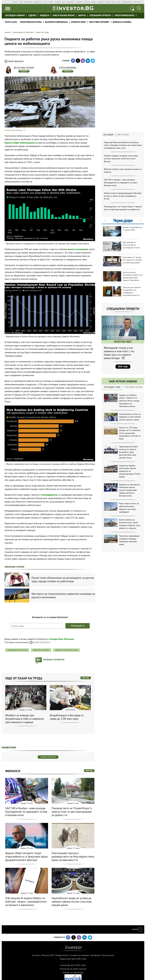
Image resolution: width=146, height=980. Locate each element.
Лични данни (108, 955)
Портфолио (96, 955)
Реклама (46, 955)
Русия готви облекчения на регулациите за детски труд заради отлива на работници (63, 579)
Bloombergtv (28, 2)
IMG (8, 2)
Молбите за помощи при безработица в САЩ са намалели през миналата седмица (24, 719)
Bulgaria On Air (38, 2)
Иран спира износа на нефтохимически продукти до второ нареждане (129, 508)
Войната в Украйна (122, 22)
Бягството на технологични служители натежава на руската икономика (63, 595)
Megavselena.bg (127, 2)
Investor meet (140, 15)
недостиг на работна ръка (66, 650)
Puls (63, 2)
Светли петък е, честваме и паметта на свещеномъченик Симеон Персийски (123, 276)
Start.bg (107, 2)
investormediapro (125, 15)
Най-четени (123, 135)
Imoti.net (87, 2)
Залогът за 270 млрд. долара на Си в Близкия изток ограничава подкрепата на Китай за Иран (130, 433)
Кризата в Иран (78, 22)
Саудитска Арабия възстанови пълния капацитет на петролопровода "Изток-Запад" (130, 471)
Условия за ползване (80, 955)
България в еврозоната (56, 22)
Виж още (123, 367)
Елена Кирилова (68, 68)
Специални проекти (100, 15)
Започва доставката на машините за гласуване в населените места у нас (122, 293)
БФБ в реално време (64, 15)
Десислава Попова (24, 68)
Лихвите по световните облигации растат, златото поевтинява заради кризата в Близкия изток (129, 490)
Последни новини (15, 15)
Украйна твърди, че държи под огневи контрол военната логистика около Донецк (121, 158)
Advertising (78, 972)
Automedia (79, 2)
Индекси (45, 15)
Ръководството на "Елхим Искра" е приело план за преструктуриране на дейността (123, 208)
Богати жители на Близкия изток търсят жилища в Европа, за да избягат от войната (130, 524)
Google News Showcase (62, 639)
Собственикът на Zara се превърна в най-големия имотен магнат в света (130, 417)
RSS (52, 955)
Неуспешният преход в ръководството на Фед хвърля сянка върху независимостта (73, 856)
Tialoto (51, 2)
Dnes (21, 2)
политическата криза (31, 22)
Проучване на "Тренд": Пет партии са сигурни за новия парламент (122, 261)
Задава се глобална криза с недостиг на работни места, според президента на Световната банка (129, 401)
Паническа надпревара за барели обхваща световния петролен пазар (129, 540)
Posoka (113, 2)
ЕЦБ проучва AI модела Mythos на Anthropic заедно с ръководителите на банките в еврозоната (26, 902)
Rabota (94, 2)
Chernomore (137, 2)
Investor (15, 2)
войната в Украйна (41, 650)
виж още (86, 678)
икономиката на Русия (17, 650)
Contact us (67, 972)
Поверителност (62, 955)
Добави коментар (48, 757)
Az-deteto (100, 2)
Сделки (32, 15)
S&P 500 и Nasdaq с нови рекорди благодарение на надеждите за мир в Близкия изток (121, 182)
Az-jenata (57, 2)
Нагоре (137, 929)
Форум (82, 15)
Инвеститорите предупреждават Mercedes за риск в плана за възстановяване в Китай (123, 196)
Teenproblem (70, 2)
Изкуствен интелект (99, 22)
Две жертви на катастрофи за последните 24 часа (121, 246)
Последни (108, 135)
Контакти (36, 955)
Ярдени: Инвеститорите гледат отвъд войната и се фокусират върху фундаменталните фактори (26, 856)
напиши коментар (54, 660)
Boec (119, 2)
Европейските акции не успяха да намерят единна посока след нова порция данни (72, 902)
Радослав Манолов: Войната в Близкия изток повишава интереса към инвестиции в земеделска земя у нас (123, 145)
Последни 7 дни (112, 387)
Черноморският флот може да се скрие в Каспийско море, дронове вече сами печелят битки (129, 452)
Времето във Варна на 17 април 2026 (123, 231)
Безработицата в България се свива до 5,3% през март (67, 717)
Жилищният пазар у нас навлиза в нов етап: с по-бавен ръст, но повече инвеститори (119, 353)
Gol (46, 2)
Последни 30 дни (134, 387)
